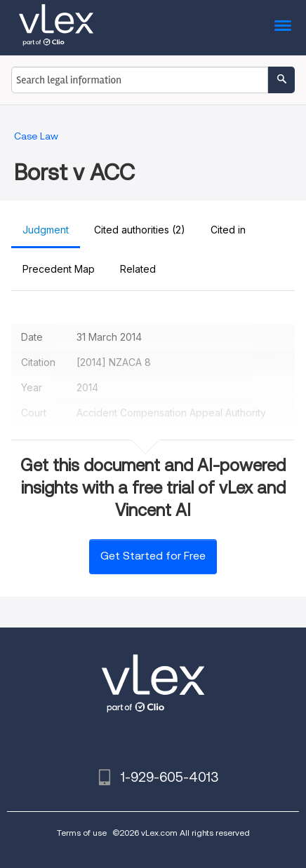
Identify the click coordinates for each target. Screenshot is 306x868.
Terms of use (82, 833)
